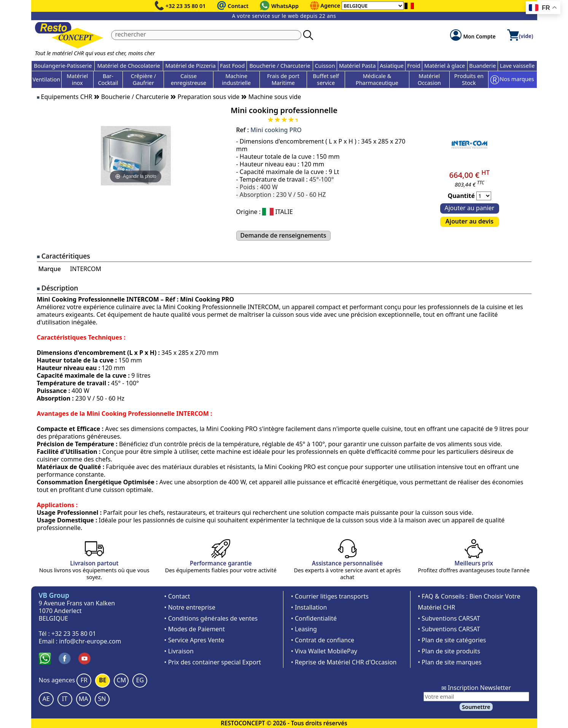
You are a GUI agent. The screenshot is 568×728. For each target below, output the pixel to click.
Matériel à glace (445, 66)
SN (102, 699)
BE (103, 680)
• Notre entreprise (190, 607)
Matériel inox (77, 79)
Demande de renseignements (283, 235)
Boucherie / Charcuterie (280, 66)
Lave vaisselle (517, 66)
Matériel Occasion (429, 79)
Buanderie (482, 66)
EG (140, 680)
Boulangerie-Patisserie (63, 66)
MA (84, 699)
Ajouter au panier (470, 208)
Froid (414, 66)
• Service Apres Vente (194, 640)
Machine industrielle (236, 79)
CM (122, 680)
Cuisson (325, 66)
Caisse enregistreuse (189, 79)
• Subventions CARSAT (449, 618)
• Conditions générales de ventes (211, 618)
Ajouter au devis (469, 221)
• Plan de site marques (449, 662)
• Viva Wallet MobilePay (324, 651)
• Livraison (179, 651)
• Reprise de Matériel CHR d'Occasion (344, 662)
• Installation (309, 607)
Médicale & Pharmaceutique (377, 79)
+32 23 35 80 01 (186, 6)
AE (46, 699)
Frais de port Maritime (283, 79)
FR (84, 680)
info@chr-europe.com (90, 641)
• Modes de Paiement (195, 629)
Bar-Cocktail (108, 79)
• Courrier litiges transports (330, 596)
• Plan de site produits (449, 651)
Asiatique (392, 66)
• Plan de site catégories (452, 640)
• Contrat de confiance (323, 640)
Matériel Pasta (357, 66)
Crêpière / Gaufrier (143, 79)
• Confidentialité (314, 618)
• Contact (177, 596)
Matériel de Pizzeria (191, 66)
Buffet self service (326, 79)
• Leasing (304, 629)
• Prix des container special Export (213, 662)
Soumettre (476, 707)
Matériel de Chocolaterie (129, 66)
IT (65, 699)
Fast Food (232, 66)
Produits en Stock (469, 79)
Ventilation (47, 79)
